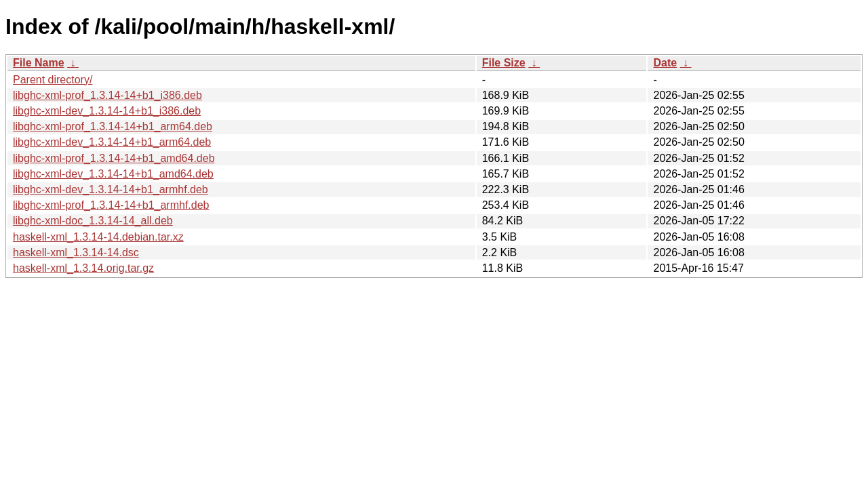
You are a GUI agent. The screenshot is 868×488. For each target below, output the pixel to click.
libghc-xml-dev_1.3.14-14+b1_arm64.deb (112, 142)
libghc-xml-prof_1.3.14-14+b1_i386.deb (107, 95)
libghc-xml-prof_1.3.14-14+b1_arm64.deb (113, 126)
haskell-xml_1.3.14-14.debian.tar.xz (98, 237)
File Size (504, 63)
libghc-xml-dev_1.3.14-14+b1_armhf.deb (111, 189)
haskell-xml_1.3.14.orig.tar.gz (83, 268)
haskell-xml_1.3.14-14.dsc (76, 252)
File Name (39, 63)
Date (665, 63)
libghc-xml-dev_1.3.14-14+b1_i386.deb (107, 111)
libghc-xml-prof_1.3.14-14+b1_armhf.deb (111, 205)
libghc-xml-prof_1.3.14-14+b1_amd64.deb (114, 158)
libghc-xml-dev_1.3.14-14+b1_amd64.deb (113, 174)
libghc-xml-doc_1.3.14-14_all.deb (93, 221)
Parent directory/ (53, 80)
